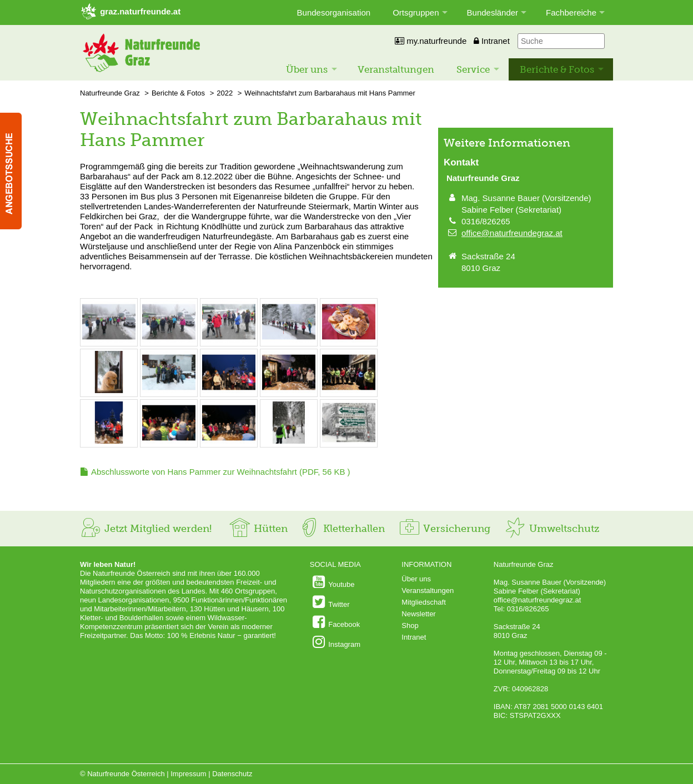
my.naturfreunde (431, 41)
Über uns (307, 69)
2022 (225, 93)
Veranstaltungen (396, 69)
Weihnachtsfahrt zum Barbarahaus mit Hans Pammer (330, 93)
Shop (410, 625)
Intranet (492, 41)
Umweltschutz (552, 529)
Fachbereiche (571, 12)
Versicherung (444, 529)
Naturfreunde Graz (110, 93)
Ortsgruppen (416, 12)
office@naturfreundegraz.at (512, 233)
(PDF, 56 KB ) (221, 472)
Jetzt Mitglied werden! (146, 529)
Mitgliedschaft (423, 602)
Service (473, 69)
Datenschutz (232, 774)
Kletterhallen (342, 529)
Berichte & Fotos (557, 69)
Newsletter (418, 614)
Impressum (188, 774)
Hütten (258, 529)
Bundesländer (493, 12)
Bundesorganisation (334, 12)
